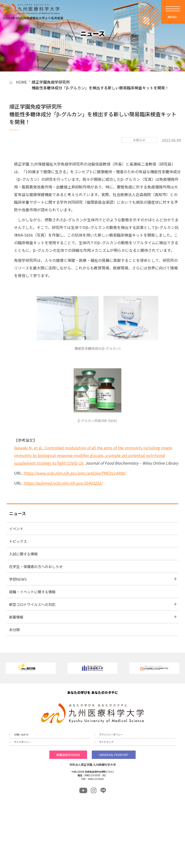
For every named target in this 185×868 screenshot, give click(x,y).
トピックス (18, 541)
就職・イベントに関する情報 (32, 592)
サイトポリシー (22, 742)
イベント (16, 529)
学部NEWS (18, 579)
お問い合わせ (21, 735)
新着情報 (16, 617)
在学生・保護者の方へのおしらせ (36, 566)
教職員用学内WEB (68, 755)
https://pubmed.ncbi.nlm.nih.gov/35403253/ (63, 483)
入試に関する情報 (23, 554)
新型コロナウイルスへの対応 (32, 604)
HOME (21, 82)
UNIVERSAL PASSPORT (114, 755)
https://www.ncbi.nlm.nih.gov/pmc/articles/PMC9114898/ (75, 473)
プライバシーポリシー (111, 735)
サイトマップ (106, 742)
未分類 (14, 630)
